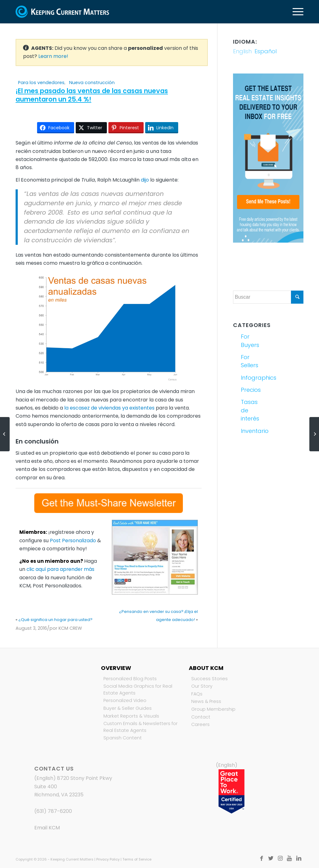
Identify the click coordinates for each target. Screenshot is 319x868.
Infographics (253, 378)
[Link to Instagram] (280, 858)
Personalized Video (125, 700)
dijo (145, 180)
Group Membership (213, 709)
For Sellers (250, 361)
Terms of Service (137, 859)
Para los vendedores (41, 83)
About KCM (206, 668)
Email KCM (47, 828)
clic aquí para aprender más (60, 569)
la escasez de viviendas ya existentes (109, 408)
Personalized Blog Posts (130, 679)
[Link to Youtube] (289, 858)
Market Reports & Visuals (131, 716)
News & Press (206, 701)
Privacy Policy (108, 859)
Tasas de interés (250, 410)
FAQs (197, 694)
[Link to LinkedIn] (299, 858)
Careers (200, 724)
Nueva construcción (92, 83)
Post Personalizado (73, 541)
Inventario (253, 431)
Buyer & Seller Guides (128, 708)
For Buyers (250, 341)
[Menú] (296, 12)
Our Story (202, 686)
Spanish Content (123, 738)
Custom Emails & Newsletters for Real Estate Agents (140, 727)
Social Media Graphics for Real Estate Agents (138, 690)
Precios (251, 390)
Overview (116, 668)
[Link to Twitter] (271, 858)
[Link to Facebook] (261, 858)
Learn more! (53, 56)
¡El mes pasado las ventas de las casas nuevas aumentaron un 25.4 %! (92, 95)
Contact (201, 717)
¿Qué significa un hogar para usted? (55, 620)
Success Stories (209, 679)
